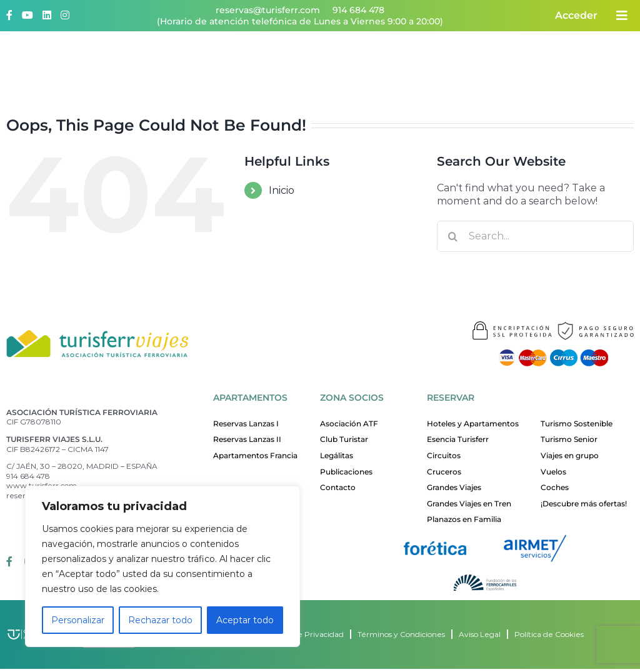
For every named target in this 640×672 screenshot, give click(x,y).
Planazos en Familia (464, 519)
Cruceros (444, 472)
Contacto (338, 487)
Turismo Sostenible (577, 424)
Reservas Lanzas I (246, 424)
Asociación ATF (349, 424)
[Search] (452, 236)
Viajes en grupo (570, 455)
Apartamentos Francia (255, 455)
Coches (555, 487)
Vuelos (553, 472)
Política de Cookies (549, 634)
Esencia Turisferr (458, 439)
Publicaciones (346, 472)
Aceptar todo (245, 620)
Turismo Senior (569, 439)
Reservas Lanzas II (247, 439)
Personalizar (78, 620)
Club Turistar (344, 439)
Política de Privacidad (304, 634)
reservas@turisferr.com (268, 10)
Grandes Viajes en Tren (469, 504)
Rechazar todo (160, 620)
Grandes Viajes (454, 487)
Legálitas (337, 455)
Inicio (282, 190)
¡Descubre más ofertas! (584, 504)
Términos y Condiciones (401, 634)
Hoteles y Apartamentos (473, 424)
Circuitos (444, 455)
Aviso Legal (480, 634)
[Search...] (535, 236)
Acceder (576, 15)
